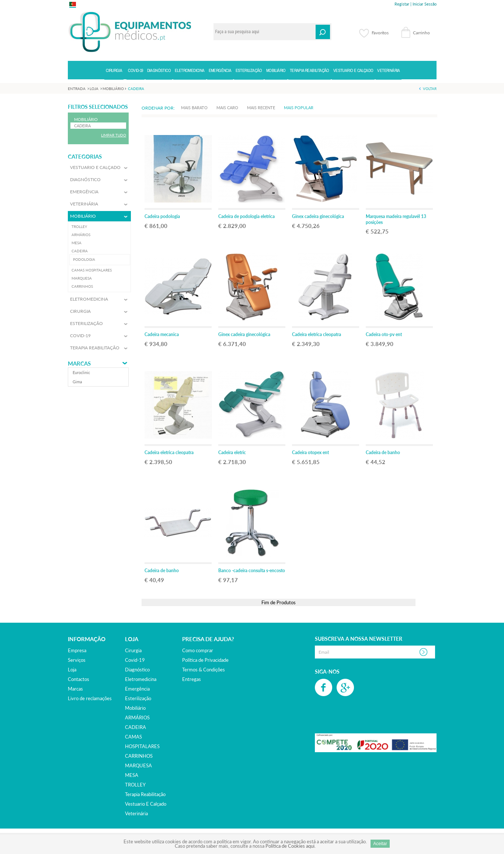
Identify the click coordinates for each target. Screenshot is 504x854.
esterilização (138, 698)
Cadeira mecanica (162, 334)
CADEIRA (135, 727)
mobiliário (135, 708)
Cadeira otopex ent (310, 452)
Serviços (77, 660)
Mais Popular (299, 108)
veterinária (136, 813)
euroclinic (81, 372)
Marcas (79, 364)
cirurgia (133, 650)
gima (77, 382)
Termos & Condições (204, 670)
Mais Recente (261, 108)
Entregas (192, 679)
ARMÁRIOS (137, 718)
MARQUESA (138, 765)
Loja (72, 670)
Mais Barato (194, 108)
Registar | (403, 4)
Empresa (77, 650)
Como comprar (198, 650)
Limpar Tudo (114, 135)
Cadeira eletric (232, 452)
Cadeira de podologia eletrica (246, 216)
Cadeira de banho (383, 452)
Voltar (430, 89)
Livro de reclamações (90, 698)
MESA (132, 775)
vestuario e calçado (146, 804)
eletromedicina (141, 679)
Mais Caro (227, 108)
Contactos (79, 679)
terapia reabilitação (145, 794)
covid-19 (135, 660)
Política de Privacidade (205, 660)
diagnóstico (137, 670)
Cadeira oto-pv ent (384, 334)
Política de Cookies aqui (290, 846)
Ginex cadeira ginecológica (318, 216)
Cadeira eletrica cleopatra (317, 334)
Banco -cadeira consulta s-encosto (252, 571)
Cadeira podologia (162, 216)
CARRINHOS (139, 756)
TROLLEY (135, 785)
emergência (137, 689)
